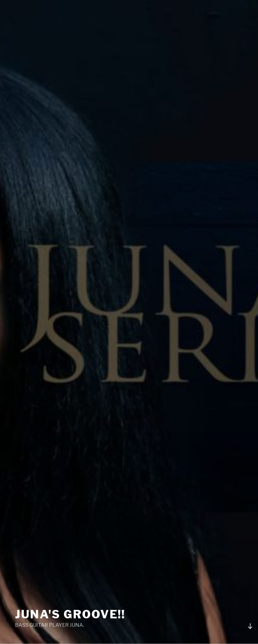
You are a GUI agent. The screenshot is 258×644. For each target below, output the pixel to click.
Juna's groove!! (70, 614)
